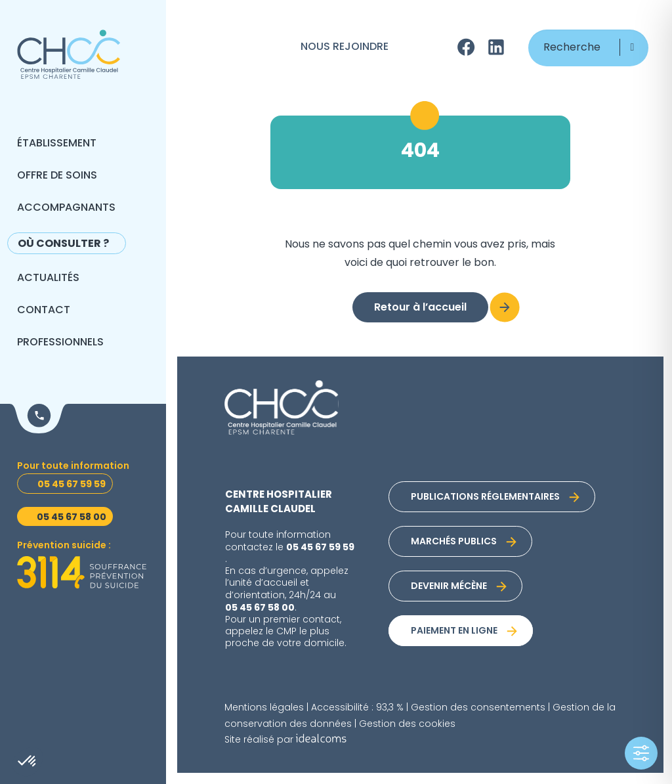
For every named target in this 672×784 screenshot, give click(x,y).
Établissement (57, 144)
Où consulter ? (63, 244)
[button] (632, 47)
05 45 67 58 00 (260, 608)
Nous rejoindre (345, 47)
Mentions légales (264, 708)
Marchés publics (454, 542)
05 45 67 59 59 (320, 548)
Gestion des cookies (407, 725)
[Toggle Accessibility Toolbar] (641, 753)
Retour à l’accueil (420, 308)
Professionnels (60, 343)
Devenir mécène (449, 587)
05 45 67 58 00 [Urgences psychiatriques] (72, 517)
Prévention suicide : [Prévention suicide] (64, 546)
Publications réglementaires (485, 497)
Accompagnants (66, 208)
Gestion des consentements (478, 708)
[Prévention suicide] (82, 573)
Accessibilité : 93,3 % (357, 708)
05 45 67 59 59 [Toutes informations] (72, 485)
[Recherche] (588, 48)
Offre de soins (57, 176)
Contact (44, 311)
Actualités (48, 278)
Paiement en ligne (454, 631)
